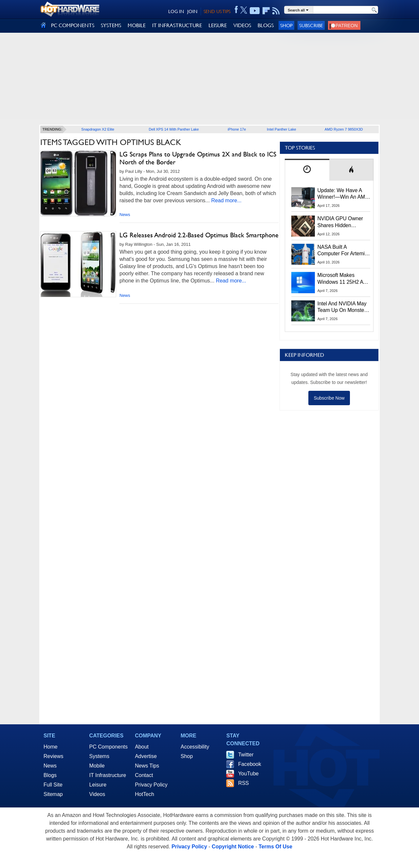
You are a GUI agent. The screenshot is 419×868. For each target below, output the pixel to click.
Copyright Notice (233, 847)
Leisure (98, 785)
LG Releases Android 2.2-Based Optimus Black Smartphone (199, 235)
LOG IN (176, 11)
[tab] (307, 170)
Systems (99, 756)
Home (51, 747)
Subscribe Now (329, 398)
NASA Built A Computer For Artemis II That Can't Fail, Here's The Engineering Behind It (343, 251)
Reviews (53, 756)
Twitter (246, 755)
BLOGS (266, 25)
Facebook (249, 764)
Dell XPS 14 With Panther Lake (174, 129)
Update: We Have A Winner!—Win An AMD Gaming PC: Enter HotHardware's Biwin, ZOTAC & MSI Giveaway (343, 194)
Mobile (97, 766)
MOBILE (137, 25)
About (142, 747)
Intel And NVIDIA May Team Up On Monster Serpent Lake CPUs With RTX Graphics (342, 307)
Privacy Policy (151, 785)
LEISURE (218, 25)
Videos (97, 794)
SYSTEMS (111, 25)
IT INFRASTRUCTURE (177, 25)
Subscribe (311, 25)
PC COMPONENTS (73, 25)
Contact (144, 775)
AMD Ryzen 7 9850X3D (344, 129)
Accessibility (195, 747)
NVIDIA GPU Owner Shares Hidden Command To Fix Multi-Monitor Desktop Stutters (344, 222)
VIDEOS (242, 25)
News (125, 215)
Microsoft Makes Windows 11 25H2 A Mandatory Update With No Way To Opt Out (340, 279)
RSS (243, 783)
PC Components (109, 747)
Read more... (226, 200)
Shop (286, 25)
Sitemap (53, 794)
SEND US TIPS (217, 11)
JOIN (192, 11)
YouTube (248, 774)
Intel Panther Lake (281, 129)
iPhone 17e (237, 129)
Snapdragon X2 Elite (98, 129)
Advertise (146, 756)
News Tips (147, 766)
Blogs (50, 775)
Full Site (53, 785)
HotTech (145, 794)
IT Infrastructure (108, 775)
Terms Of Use (275, 847)
